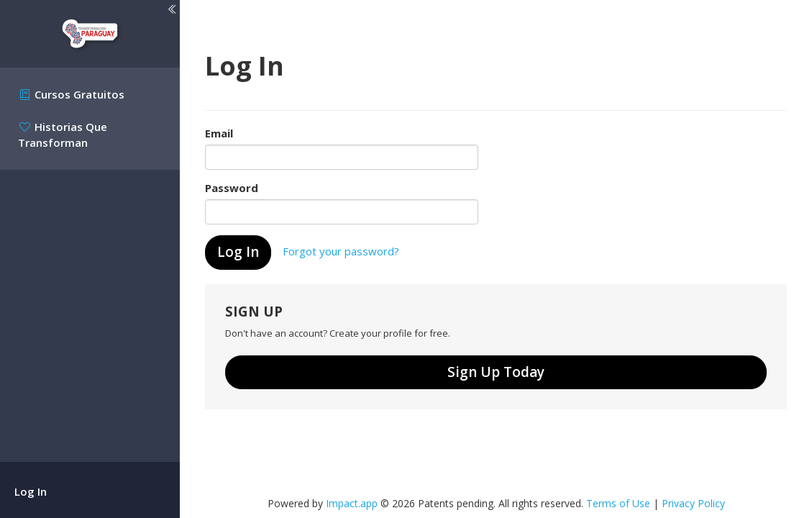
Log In (31, 491)
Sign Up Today (496, 372)
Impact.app (352, 503)
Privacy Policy (693, 503)
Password (232, 188)
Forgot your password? (341, 251)
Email (219, 133)
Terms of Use (618, 503)
